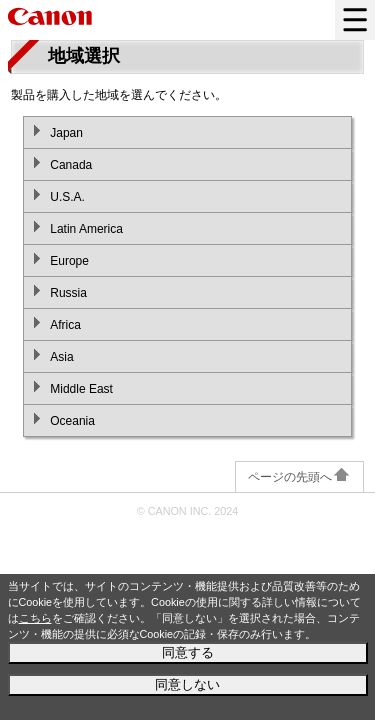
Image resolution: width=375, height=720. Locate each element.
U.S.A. (67, 197)
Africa (65, 325)
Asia (61, 357)
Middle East (81, 389)
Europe (69, 261)
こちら (35, 618)
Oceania (72, 421)
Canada (71, 165)
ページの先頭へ (299, 477)
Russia (68, 293)
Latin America (86, 229)
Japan (66, 133)
